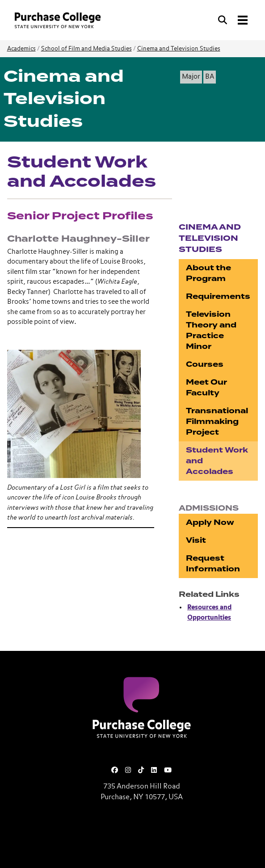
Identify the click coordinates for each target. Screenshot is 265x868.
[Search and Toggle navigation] (234, 20)
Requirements (218, 296)
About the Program (208, 273)
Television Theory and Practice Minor (211, 330)
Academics (21, 49)
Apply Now (210, 522)
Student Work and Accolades (217, 461)
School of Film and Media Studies (86, 49)
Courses (205, 364)
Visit (196, 540)
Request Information (213, 564)
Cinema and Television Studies (179, 49)
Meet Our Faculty (206, 388)
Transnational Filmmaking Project (217, 421)
